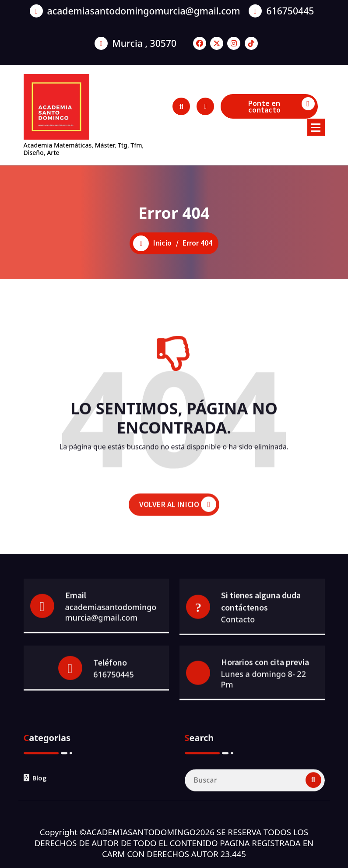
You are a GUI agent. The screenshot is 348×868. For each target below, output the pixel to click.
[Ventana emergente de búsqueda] (181, 106)
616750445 (290, 7)
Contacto (238, 666)
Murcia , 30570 (144, 40)
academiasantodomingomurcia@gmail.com (144, 7)
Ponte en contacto (281, 106)
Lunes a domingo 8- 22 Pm (264, 724)
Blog (39, 826)
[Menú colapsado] (316, 127)
